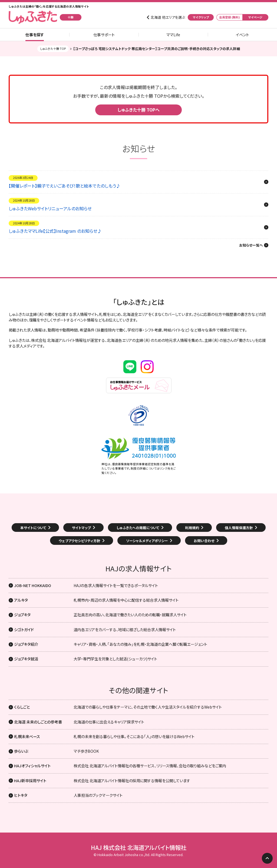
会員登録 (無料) (230, 17)
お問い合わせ (204, 541)
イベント (243, 35)
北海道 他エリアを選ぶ (168, 17)
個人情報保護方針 (239, 528)
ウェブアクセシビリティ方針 (80, 541)
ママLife (173, 35)
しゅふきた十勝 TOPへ (138, 110)
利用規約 (192, 528)
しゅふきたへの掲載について (138, 528)
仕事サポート (104, 35)
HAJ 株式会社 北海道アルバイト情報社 (139, 847)
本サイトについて (33, 528)
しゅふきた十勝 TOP (53, 49)
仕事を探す (35, 35)
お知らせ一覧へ (251, 245)
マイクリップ (201, 17)
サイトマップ (81, 528)
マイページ (255, 17)
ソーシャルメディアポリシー (147, 541)
